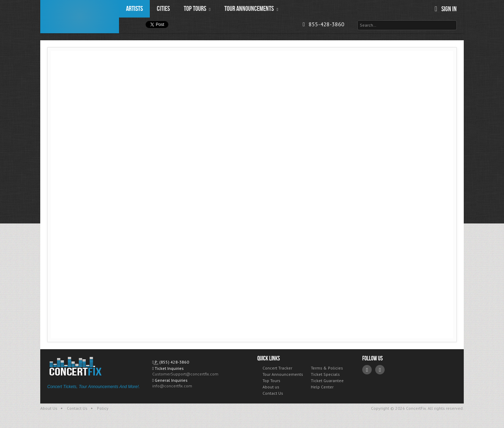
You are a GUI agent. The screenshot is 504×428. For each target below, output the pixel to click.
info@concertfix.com (172, 386)
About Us (49, 408)
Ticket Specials (325, 374)
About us (271, 387)
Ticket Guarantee (327, 381)
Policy (103, 408)
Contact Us (273, 393)
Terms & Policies (327, 368)
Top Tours (271, 381)
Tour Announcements (283, 374)
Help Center (322, 387)
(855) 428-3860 (174, 362)
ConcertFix (80, 17)
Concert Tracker (277, 368)
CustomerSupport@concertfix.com (185, 374)
